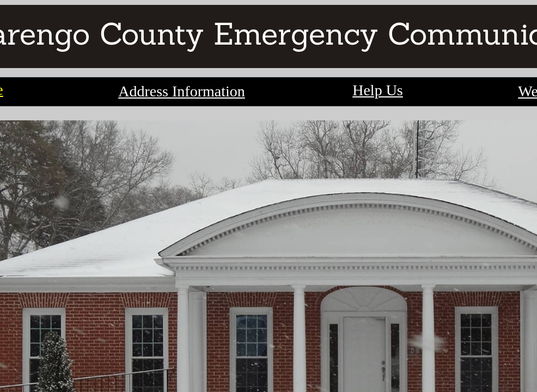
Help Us (378, 90)
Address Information (182, 91)
